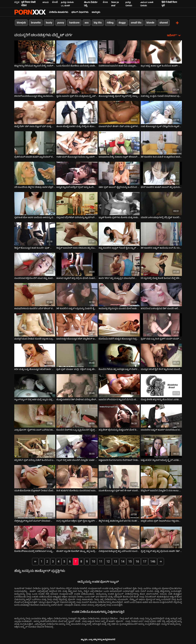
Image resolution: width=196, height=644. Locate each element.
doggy (122, 23)
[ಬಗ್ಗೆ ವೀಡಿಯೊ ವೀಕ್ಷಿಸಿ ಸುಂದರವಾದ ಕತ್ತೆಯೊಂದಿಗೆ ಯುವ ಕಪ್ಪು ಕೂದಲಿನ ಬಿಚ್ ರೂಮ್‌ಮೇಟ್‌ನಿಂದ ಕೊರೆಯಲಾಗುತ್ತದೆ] (35, 264)
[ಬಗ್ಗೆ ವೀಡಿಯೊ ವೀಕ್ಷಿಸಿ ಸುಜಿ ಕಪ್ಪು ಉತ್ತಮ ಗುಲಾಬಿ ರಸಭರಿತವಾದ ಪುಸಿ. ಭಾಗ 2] (161, 82)
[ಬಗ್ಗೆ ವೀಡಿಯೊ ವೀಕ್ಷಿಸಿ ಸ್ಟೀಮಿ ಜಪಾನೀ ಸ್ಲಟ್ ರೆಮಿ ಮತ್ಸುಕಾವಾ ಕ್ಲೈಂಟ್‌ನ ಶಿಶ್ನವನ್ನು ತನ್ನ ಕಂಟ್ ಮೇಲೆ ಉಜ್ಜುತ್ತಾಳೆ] (77, 82)
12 (108, 561)
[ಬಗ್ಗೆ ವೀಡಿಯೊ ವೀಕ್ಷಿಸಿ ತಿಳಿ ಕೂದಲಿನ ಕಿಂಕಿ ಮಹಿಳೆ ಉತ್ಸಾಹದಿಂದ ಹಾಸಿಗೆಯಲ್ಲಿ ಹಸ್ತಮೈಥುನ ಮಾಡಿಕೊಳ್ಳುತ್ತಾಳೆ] (161, 143)
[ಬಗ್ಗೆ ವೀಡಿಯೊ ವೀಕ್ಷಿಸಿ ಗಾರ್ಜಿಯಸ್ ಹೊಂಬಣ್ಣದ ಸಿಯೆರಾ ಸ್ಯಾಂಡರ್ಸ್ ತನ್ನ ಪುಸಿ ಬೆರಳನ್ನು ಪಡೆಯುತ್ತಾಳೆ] (77, 143)
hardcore (74, 23)
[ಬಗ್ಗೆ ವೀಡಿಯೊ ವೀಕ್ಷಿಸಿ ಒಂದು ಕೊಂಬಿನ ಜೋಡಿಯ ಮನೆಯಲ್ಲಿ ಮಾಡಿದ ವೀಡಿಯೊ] (77, 52)
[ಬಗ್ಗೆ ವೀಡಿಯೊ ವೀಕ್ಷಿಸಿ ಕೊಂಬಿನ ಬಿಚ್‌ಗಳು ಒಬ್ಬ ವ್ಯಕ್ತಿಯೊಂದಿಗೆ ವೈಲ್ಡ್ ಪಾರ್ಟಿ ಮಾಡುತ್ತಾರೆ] (77, 416)
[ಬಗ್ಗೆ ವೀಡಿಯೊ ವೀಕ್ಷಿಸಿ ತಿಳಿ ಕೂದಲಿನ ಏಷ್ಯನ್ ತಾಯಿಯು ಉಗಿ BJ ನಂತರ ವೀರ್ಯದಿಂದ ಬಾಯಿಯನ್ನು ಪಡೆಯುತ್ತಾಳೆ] (161, 234)
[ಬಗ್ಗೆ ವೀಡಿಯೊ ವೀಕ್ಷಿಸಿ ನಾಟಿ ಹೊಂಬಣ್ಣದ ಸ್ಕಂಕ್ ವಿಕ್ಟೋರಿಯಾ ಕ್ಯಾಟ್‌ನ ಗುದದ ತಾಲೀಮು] (161, 112)
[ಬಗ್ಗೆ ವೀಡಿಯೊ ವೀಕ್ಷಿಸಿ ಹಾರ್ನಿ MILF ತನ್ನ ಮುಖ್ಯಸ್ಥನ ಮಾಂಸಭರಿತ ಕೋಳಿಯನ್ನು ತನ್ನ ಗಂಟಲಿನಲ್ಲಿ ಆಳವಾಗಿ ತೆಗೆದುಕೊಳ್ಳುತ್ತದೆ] (119, 264)
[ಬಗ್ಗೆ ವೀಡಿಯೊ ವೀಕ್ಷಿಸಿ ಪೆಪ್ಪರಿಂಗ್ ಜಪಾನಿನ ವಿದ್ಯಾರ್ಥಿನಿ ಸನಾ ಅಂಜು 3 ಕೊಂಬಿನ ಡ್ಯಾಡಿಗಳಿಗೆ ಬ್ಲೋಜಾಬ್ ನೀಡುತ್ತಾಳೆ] (161, 476)
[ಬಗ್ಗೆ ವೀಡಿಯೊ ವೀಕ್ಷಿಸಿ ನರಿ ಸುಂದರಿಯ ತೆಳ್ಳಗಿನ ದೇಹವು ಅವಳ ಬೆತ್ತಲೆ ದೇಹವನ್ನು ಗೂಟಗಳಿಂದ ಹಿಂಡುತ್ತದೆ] (35, 173)
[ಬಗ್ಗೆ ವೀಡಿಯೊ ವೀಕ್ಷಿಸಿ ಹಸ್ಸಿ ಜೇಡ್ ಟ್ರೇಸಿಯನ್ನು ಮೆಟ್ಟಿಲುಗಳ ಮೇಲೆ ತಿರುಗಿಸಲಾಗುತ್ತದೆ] (119, 416)
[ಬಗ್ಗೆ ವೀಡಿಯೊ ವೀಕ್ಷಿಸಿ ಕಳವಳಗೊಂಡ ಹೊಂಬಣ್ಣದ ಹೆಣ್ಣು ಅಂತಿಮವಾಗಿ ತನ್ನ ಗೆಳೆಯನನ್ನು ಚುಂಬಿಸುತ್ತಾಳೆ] (35, 82)
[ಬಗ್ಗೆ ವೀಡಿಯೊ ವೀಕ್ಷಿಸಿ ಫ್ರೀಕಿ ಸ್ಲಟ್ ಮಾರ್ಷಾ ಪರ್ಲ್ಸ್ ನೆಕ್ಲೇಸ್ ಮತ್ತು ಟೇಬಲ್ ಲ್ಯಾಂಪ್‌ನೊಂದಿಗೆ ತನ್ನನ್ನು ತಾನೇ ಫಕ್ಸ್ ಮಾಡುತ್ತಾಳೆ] (77, 355)
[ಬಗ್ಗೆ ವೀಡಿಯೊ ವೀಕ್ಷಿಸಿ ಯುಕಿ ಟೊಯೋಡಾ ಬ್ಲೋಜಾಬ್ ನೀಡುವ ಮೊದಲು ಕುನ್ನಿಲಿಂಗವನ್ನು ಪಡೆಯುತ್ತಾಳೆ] (35, 476)
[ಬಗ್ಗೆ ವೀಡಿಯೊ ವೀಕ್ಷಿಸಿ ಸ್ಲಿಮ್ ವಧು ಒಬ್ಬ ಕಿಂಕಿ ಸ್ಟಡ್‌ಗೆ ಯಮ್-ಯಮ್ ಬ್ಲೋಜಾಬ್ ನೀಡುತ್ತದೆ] (161, 325)
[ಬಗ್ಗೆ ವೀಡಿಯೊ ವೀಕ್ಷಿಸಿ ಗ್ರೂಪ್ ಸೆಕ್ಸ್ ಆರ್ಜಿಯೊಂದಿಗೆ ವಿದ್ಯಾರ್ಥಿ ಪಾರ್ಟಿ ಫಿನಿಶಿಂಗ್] (77, 446)
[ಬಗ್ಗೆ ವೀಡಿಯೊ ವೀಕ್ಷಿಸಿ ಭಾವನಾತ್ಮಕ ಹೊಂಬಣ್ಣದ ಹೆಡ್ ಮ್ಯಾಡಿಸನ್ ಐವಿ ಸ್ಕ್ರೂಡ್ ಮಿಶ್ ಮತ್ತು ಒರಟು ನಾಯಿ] (77, 325)
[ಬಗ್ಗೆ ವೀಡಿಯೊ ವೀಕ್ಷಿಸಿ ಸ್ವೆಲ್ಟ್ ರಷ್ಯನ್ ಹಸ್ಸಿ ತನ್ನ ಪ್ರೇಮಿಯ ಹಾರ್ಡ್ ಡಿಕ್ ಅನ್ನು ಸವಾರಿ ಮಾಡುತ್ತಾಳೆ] (161, 537)
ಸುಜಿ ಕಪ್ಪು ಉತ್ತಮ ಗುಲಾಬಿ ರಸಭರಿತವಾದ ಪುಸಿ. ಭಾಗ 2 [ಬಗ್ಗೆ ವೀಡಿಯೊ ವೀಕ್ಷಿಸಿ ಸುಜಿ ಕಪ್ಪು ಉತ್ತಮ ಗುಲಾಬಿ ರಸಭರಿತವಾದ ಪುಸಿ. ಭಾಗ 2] (161, 96)
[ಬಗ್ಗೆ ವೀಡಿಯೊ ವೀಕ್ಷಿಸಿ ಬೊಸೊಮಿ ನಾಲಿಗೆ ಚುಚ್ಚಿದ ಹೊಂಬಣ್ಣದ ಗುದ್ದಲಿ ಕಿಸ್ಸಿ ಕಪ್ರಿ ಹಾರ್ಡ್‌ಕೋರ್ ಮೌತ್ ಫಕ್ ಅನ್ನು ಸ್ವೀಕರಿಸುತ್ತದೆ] (119, 325)
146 (153, 561)
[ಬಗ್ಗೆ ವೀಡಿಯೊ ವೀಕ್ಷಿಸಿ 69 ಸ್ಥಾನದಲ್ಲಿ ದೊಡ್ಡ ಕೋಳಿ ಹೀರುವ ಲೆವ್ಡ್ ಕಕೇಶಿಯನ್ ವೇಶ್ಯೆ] (161, 264)
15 (130, 561)
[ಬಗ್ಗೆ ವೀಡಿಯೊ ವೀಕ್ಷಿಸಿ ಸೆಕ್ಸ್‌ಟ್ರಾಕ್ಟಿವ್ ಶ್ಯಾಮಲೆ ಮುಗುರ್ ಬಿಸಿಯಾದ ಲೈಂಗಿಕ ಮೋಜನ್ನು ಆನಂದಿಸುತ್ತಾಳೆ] (35, 507)
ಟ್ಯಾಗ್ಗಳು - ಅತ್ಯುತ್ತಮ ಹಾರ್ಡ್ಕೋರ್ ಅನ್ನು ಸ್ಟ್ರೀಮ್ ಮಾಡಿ (30, 12)
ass (87, 23)
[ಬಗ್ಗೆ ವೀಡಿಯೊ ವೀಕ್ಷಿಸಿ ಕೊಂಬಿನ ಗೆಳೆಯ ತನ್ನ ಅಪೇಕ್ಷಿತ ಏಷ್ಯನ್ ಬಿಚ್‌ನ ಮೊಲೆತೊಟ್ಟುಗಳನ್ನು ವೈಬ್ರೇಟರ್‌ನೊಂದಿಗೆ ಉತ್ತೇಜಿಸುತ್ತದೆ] (119, 355)
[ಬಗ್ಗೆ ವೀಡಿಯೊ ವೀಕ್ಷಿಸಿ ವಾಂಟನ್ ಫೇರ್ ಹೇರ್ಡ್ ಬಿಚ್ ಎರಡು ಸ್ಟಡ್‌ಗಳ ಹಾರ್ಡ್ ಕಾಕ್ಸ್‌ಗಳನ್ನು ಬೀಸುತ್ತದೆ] (119, 112)
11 (101, 561)
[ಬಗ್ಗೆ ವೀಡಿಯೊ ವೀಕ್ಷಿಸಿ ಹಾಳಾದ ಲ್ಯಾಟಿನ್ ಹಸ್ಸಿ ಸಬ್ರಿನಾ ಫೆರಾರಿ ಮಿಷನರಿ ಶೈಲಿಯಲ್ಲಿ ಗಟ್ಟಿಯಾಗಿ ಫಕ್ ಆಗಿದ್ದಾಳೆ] (77, 264)
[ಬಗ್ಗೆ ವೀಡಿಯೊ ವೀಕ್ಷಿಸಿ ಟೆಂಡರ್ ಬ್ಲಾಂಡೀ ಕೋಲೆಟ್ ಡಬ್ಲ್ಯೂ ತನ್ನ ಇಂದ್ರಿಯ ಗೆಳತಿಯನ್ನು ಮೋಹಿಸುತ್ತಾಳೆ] (77, 537)
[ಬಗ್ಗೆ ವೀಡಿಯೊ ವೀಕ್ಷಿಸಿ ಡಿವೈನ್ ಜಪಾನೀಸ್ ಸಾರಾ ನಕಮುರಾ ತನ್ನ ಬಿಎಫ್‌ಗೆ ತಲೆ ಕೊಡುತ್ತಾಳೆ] (77, 234)
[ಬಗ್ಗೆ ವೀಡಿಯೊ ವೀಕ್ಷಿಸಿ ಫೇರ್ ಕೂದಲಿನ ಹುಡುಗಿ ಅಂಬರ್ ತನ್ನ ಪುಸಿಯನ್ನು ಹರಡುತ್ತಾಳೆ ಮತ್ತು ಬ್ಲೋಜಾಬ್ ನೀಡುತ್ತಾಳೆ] (161, 173)
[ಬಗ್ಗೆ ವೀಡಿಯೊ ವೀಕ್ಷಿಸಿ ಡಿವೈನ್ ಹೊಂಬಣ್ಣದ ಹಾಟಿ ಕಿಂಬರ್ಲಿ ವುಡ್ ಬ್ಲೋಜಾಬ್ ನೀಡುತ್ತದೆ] (35, 234)
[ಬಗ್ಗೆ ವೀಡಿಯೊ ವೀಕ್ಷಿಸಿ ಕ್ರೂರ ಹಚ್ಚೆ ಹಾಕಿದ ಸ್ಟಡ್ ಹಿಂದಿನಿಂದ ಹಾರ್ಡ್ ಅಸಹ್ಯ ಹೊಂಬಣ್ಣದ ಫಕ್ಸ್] (161, 52)
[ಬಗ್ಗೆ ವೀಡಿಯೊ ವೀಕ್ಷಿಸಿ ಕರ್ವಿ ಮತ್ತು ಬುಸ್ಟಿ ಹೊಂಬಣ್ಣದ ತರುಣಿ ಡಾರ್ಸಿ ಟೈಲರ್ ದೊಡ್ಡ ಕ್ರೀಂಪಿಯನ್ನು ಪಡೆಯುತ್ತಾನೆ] (35, 355)
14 (123, 561)
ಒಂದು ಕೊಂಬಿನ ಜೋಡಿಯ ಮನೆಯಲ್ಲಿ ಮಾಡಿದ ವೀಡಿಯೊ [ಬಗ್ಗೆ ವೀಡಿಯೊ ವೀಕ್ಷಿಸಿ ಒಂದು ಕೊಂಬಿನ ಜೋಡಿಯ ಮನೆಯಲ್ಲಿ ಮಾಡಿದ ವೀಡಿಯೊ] (77, 65)
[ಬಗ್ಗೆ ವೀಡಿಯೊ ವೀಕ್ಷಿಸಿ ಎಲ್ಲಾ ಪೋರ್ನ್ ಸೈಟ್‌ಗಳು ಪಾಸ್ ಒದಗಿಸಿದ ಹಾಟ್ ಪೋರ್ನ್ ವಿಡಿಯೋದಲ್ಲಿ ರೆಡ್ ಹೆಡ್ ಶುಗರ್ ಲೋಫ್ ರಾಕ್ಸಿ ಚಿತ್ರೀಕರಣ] (35, 416)
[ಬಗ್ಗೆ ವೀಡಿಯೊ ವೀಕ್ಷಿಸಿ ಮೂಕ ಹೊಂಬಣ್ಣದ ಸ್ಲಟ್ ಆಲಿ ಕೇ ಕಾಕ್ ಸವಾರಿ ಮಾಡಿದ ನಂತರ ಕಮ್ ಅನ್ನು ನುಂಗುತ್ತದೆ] (119, 476)
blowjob (21, 23)
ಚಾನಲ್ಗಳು (96, 12)
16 (137, 561)
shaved (164, 23)
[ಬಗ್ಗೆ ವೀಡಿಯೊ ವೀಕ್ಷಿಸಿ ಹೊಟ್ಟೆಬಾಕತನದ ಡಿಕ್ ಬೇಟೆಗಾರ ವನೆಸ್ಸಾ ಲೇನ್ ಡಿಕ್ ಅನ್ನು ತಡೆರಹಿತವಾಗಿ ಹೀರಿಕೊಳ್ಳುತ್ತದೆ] (77, 385)
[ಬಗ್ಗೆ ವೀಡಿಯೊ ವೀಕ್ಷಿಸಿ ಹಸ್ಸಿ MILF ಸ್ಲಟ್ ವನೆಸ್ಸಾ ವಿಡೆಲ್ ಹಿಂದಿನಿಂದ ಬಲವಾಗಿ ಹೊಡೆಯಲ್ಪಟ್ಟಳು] (35, 446)
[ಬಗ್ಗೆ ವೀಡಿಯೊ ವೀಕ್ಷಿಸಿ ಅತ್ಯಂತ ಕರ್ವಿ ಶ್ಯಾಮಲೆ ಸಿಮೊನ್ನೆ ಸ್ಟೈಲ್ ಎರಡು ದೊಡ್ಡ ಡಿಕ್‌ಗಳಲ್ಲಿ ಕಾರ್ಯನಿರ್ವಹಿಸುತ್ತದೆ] (161, 446)
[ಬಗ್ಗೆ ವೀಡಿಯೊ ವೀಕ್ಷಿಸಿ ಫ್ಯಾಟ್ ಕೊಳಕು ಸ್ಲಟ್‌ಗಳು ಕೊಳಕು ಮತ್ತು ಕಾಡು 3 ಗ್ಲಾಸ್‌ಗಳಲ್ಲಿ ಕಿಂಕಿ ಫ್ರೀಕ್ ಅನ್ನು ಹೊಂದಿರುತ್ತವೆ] (119, 203)
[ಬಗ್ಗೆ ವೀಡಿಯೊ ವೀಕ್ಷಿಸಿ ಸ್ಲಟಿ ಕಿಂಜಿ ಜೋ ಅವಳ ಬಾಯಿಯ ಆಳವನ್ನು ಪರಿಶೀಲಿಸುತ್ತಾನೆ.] (35, 203)
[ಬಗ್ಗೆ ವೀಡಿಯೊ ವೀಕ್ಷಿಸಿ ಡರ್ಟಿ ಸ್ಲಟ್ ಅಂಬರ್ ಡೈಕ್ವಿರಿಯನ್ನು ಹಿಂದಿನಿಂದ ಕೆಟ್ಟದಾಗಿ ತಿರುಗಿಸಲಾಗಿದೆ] (119, 173)
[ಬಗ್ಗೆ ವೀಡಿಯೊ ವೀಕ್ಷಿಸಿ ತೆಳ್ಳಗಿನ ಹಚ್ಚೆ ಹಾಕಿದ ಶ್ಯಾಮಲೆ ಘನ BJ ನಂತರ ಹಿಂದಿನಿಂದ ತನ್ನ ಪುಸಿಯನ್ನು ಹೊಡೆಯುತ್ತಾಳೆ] (119, 507)
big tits (98, 23)
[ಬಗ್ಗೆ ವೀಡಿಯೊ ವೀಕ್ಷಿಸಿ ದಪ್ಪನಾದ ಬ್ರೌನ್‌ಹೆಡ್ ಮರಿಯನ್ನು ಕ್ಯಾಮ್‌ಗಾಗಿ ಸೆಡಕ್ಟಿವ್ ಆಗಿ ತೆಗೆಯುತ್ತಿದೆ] (77, 203)
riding (110, 23)
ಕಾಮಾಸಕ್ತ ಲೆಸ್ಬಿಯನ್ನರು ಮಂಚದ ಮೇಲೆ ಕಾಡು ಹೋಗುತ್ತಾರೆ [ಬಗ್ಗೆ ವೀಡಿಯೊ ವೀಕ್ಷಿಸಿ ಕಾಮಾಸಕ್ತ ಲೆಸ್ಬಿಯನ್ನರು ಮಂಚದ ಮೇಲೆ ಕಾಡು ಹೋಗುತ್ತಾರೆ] (119, 308)
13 (115, 561)
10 (94, 561)
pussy (61, 23)
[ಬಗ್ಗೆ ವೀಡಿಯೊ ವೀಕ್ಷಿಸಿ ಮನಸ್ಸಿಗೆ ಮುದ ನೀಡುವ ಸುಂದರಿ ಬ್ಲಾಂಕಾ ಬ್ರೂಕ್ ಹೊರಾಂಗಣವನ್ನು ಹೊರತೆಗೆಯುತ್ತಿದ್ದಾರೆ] (35, 325)
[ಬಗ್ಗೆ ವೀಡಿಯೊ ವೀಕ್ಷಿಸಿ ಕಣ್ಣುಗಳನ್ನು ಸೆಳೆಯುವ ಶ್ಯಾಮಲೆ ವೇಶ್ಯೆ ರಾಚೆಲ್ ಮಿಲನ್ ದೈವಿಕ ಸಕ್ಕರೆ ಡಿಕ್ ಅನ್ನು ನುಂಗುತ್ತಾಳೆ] (35, 52)
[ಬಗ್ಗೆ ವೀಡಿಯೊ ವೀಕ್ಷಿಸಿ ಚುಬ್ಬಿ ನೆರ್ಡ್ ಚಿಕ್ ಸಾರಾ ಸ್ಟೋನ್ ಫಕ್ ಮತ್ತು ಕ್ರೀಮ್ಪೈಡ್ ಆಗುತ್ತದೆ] (35, 112)
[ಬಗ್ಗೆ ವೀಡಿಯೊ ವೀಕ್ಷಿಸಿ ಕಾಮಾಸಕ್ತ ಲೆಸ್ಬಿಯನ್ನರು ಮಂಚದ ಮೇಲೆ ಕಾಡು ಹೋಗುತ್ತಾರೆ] (119, 294)
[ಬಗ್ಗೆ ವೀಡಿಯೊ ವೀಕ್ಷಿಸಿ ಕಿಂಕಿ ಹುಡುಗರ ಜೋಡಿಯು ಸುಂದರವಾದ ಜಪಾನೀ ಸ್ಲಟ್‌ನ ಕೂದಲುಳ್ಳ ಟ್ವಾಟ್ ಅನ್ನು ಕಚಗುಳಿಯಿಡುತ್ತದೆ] (77, 476)
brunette (36, 23)
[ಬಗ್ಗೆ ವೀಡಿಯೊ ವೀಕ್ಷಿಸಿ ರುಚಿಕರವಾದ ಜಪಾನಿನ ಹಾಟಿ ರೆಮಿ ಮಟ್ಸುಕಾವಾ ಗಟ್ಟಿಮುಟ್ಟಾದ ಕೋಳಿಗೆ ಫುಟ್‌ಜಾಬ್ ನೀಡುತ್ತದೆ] (119, 52)
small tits (136, 23)
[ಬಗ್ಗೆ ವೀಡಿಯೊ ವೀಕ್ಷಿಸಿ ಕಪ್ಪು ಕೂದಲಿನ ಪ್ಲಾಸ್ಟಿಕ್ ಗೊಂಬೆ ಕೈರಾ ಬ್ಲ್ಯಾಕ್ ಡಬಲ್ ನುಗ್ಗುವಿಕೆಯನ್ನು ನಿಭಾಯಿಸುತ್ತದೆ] (119, 234)
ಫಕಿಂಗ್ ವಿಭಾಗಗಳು (80, 12)
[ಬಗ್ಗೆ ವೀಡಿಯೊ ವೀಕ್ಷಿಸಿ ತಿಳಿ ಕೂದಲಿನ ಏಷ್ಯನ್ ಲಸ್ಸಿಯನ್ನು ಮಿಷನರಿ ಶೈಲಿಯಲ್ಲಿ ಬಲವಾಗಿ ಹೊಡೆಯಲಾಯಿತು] (77, 294)
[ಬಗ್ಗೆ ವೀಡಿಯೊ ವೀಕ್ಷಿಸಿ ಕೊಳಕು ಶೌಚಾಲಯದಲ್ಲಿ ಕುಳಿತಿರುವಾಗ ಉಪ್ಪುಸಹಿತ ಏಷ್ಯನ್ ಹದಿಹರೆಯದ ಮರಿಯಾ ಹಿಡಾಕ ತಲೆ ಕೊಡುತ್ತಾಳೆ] (35, 537)
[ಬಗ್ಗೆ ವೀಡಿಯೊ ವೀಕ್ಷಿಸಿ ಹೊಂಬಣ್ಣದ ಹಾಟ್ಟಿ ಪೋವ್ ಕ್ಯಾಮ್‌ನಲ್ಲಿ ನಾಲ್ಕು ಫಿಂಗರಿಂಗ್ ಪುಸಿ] (119, 82)
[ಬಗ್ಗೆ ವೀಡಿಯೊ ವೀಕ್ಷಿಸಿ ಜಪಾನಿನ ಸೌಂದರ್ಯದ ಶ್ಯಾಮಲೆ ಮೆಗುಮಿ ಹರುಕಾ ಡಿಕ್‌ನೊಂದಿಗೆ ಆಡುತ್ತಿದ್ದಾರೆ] (119, 385)
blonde (150, 23)
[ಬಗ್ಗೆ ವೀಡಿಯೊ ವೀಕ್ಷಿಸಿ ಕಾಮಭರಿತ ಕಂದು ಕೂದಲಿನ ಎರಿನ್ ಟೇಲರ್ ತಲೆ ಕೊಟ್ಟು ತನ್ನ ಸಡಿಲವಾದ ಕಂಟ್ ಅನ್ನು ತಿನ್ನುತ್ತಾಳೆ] (35, 294)
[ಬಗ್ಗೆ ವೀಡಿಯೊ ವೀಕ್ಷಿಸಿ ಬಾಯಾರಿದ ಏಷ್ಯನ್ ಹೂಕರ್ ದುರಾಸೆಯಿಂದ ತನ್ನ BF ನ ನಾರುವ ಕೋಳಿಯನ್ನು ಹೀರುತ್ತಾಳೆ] (161, 416)
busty (49, 23)
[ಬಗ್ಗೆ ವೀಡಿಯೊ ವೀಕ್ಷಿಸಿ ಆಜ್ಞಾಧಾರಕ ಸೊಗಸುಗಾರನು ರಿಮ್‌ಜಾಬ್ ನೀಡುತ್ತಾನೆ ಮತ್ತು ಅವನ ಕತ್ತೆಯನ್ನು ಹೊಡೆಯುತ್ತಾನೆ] (119, 446)
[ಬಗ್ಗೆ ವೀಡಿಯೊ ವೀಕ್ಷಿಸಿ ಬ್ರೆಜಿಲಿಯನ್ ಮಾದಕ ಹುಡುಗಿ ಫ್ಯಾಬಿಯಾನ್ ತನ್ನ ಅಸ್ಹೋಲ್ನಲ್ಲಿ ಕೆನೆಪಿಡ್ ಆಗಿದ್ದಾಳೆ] (35, 143)
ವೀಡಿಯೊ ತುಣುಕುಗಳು (59, 12)
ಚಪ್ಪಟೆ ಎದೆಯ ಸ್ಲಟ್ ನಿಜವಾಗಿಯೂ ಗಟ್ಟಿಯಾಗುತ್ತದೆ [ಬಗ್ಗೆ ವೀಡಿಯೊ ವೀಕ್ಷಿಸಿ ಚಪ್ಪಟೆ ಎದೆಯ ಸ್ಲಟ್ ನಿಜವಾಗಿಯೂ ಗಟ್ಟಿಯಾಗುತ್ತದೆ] (161, 521)
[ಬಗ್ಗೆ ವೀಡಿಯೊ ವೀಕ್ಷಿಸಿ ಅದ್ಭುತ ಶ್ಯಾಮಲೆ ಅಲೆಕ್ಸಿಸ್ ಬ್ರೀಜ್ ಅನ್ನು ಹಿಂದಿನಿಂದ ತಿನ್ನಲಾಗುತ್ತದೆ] (77, 173)
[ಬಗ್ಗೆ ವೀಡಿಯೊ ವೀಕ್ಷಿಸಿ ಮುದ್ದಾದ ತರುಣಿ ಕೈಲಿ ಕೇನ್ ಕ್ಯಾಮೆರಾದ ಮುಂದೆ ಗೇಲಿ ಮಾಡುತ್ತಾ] (161, 355)
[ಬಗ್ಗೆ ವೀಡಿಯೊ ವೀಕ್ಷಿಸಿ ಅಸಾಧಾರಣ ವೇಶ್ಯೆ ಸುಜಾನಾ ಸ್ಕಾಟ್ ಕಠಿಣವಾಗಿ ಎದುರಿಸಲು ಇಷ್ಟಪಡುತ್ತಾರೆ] (119, 143)
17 (145, 561)
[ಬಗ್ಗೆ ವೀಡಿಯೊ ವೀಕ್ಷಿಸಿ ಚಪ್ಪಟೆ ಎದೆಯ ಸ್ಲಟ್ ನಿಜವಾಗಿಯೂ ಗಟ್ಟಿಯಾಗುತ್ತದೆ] (161, 507)
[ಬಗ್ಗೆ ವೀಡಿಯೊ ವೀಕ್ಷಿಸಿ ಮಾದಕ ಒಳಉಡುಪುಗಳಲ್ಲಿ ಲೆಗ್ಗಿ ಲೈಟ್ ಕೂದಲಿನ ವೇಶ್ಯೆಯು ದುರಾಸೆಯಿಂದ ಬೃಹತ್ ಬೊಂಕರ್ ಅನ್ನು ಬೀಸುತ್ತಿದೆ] (161, 203)
